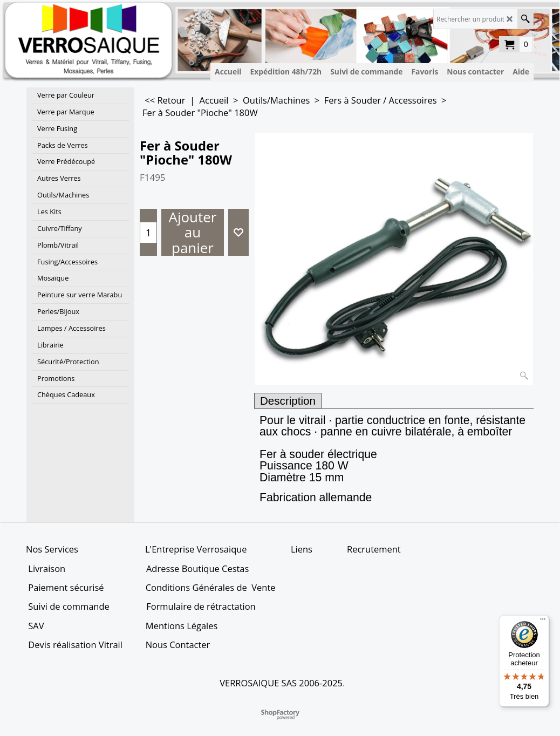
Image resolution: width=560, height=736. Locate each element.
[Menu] (543, 622)
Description (288, 401)
